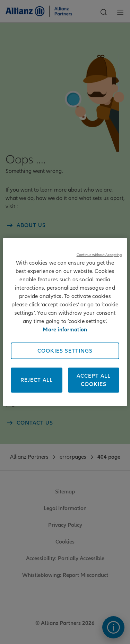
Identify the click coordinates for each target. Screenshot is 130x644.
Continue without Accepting (99, 255)
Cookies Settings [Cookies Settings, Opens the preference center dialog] (65, 351)
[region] (65, 322)
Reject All (37, 380)
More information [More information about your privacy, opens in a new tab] (65, 330)
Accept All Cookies (94, 380)
